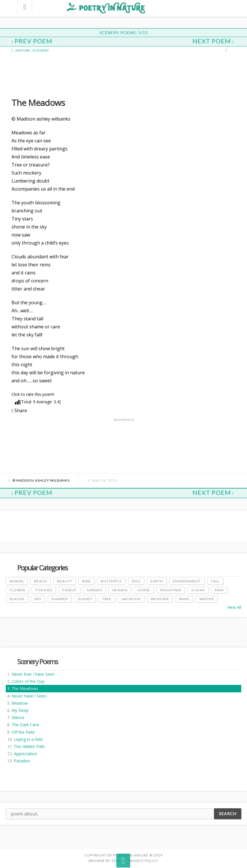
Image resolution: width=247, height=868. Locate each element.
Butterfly (111, 581)
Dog (136, 581)
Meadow (20, 703)
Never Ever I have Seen (33, 674)
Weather (160, 599)
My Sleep (20, 710)
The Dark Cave (25, 725)
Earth (157, 581)
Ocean (198, 590)
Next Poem (213, 41)
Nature (23, 50)
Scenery (41, 50)
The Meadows (25, 688)
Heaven (120, 590)
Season (17, 599)
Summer (60, 599)
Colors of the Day (28, 681)
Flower (17, 590)
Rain (219, 590)
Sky (38, 599)
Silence (18, 717)
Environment (187, 581)
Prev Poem (32, 41)
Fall (215, 581)
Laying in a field (28, 739)
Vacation (131, 599)
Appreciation (25, 754)
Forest (70, 590)
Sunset (85, 599)
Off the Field (23, 732)
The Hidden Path (29, 746)
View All (234, 607)
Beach (41, 581)
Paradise (22, 761)
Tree (107, 599)
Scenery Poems (37, 661)
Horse (144, 590)
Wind (184, 599)
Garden (94, 590)
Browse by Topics (107, 861)
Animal (17, 581)
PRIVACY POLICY (143, 861)
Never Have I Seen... (30, 696)
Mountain (171, 590)
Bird (86, 581)
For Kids (44, 590)
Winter (207, 599)
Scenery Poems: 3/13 (124, 33)
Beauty (65, 581)
